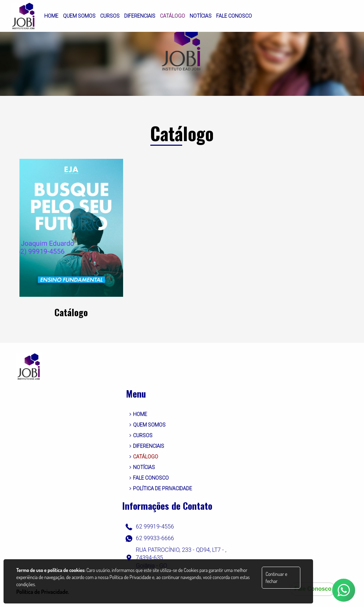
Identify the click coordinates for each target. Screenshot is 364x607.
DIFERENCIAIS (147, 446)
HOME (138, 414)
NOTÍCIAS (142, 467)
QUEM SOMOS (148, 425)
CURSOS (141, 435)
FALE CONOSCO (149, 478)
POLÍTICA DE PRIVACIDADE (161, 489)
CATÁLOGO (144, 457)
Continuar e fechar (276, 577)
